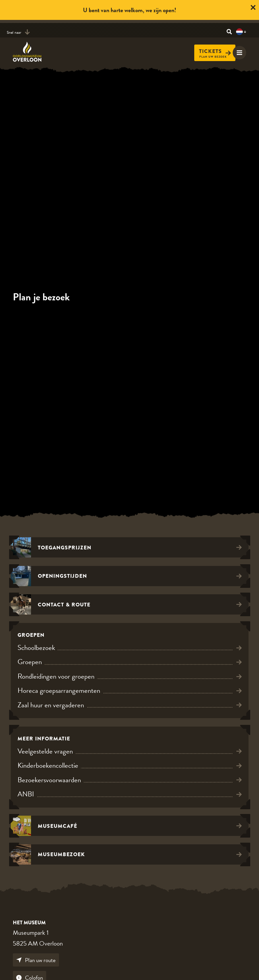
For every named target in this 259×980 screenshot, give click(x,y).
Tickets (215, 51)
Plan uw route (36, 960)
